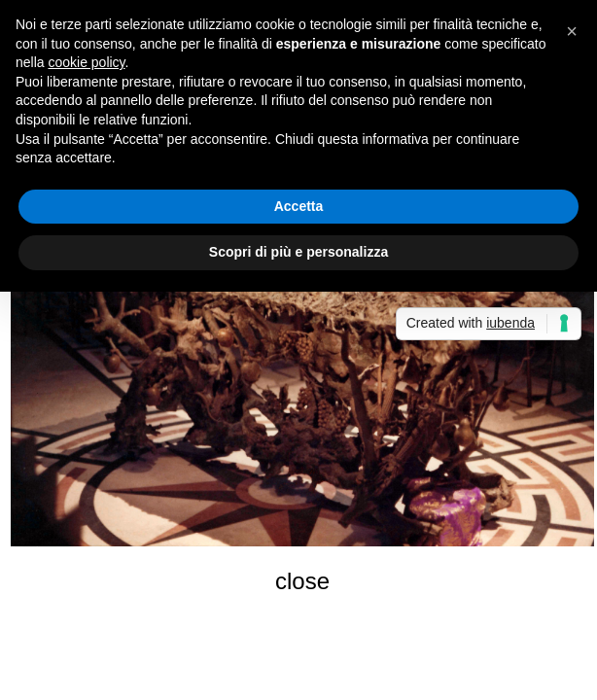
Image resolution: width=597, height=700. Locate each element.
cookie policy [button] (86, 62)
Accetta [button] (299, 206)
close (302, 581)
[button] (572, 31)
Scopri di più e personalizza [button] (298, 252)
